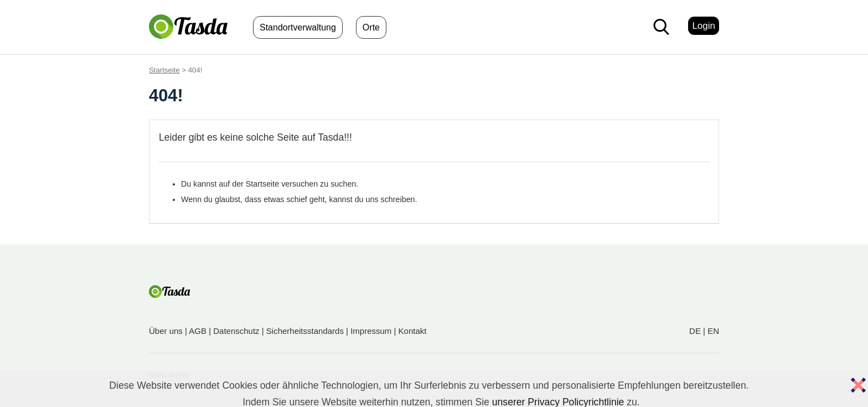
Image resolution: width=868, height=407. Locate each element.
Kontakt (413, 331)
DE (695, 331)
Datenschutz (236, 331)
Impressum (371, 331)
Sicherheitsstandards (305, 331)
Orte (371, 27)
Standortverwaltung (298, 27)
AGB (198, 331)
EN (713, 331)
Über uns (166, 331)
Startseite (164, 70)
